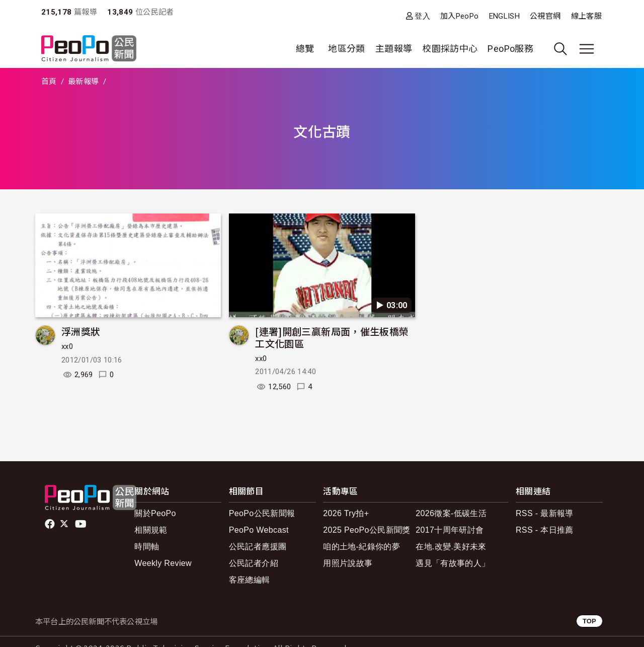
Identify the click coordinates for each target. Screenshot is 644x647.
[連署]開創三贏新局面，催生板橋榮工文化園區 (332, 337)
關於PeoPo (155, 513)
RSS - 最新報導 (545, 513)
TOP (589, 621)
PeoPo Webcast (259, 530)
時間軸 (147, 547)
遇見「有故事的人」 (453, 563)
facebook (51, 524)
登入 (422, 16)
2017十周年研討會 (450, 530)
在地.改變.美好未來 (451, 547)
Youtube (82, 524)
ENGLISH (505, 16)
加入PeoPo (460, 16)
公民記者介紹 (254, 563)
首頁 (49, 82)
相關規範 (151, 530)
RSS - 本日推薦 (545, 530)
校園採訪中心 (450, 49)
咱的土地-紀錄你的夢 (361, 547)
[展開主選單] (587, 49)
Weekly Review (163, 563)
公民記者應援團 (258, 547)
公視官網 (545, 16)
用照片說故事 (348, 563)
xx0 (67, 346)
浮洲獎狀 (81, 331)
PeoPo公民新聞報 (262, 513)
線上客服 (586, 16)
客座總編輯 (250, 580)
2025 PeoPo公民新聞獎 (367, 530)
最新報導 (83, 82)
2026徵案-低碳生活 (451, 513)
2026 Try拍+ (346, 513)
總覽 (305, 49)
